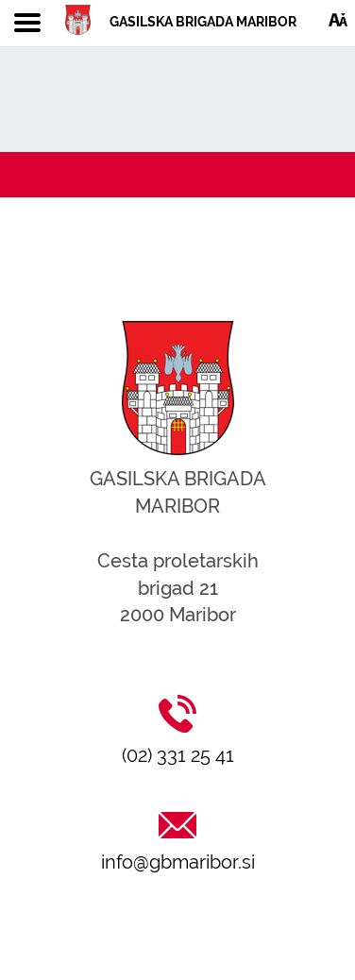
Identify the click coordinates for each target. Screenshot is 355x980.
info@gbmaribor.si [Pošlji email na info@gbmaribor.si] (178, 862)
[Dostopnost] (338, 19)
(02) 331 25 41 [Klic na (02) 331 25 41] (178, 755)
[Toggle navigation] (27, 24)
